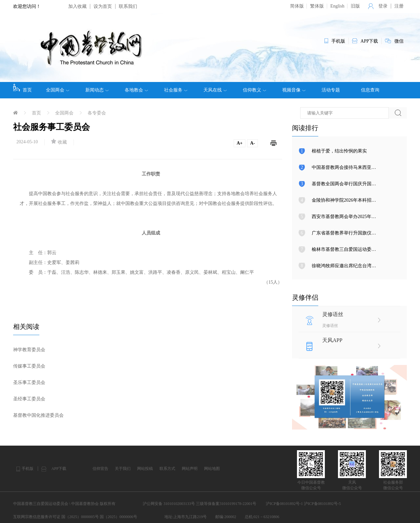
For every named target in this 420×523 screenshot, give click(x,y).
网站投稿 (145, 469)
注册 (399, 6)
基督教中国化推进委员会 (38, 415)
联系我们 (128, 6)
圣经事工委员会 (29, 399)
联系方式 (167, 469)
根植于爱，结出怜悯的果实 (339, 151)
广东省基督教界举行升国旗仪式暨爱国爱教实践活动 (365, 233)
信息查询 (370, 90)
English (337, 6)
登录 (383, 6)
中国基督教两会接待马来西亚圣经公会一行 (355, 167)
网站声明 (190, 469)
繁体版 (317, 6)
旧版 (355, 6)
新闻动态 (97, 90)
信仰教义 (254, 90)
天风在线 (215, 90)
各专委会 (97, 113)
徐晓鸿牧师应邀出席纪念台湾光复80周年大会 (358, 266)
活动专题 (331, 90)
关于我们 (123, 469)
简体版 (297, 6)
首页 (22, 88)
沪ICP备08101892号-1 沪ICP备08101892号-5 (303, 504)
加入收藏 (77, 6)
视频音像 (294, 90)
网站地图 (212, 469)
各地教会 (136, 90)
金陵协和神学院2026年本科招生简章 (348, 200)
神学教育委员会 (29, 350)
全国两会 (58, 90)
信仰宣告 (100, 469)
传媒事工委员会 (29, 366)
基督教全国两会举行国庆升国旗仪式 (348, 184)
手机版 (28, 469)
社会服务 (176, 90)
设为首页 (103, 6)
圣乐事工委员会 (29, 382)
